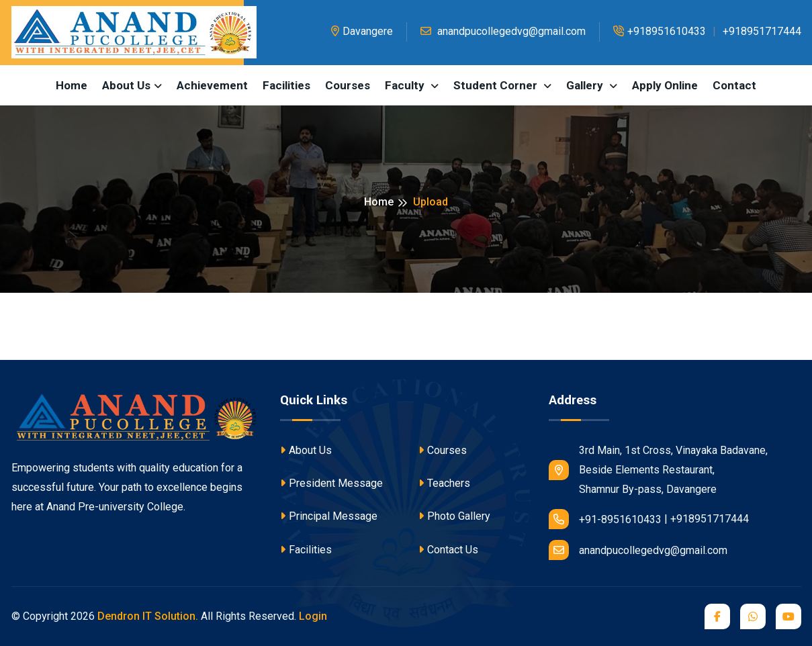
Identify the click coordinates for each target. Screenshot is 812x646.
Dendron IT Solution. (148, 616)
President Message (331, 483)
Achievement (212, 85)
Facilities (286, 85)
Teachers (444, 483)
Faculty (406, 85)
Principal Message (329, 516)
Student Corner (497, 85)
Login (313, 616)
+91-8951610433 (605, 519)
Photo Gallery (454, 516)
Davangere (362, 31)
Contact (734, 85)
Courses (348, 85)
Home (72, 85)
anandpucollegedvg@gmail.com (503, 31)
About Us (306, 450)
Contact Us (448, 550)
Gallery (586, 85)
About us (126, 85)
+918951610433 (660, 31)
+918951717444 (762, 31)
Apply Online (665, 85)
